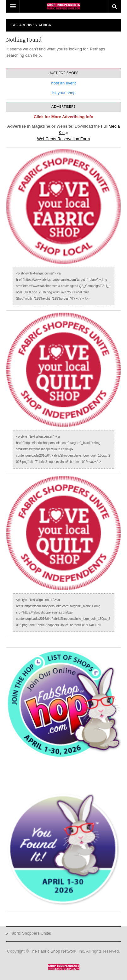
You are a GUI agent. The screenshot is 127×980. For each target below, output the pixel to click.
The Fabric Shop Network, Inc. (58, 951)
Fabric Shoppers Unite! (64, 967)
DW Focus (63, 6)
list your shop (63, 93)
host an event (63, 83)
